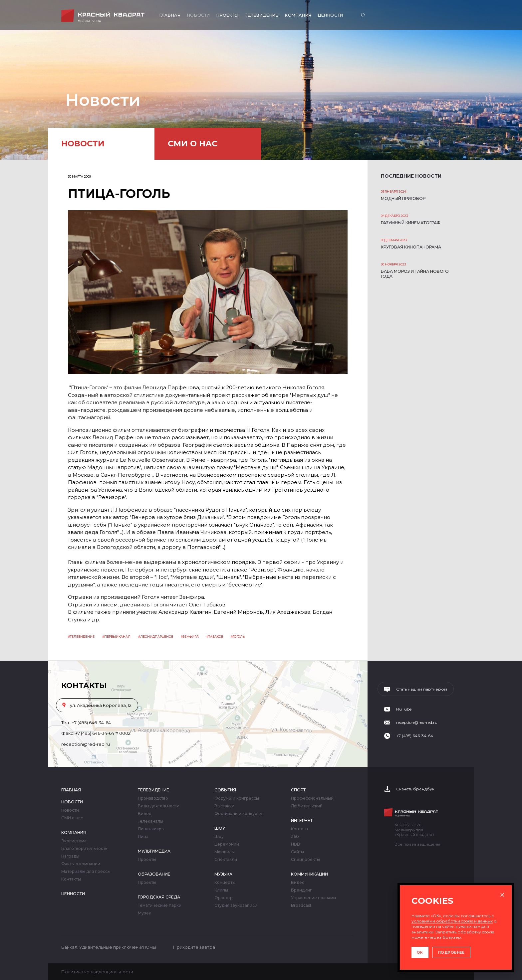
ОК (420, 952)
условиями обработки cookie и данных (452, 921)
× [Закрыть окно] (502, 895)
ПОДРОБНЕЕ (451, 952)
